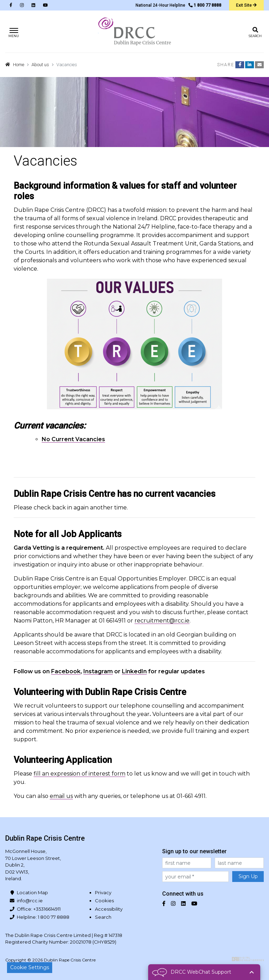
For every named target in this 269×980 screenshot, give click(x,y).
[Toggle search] (255, 32)
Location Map (32, 892)
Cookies (104, 901)
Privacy (103, 892)
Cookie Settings (30, 967)
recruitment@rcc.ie (162, 621)
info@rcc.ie (30, 901)
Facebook (66, 671)
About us (40, 65)
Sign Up (248, 876)
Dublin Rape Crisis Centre (134, 32)
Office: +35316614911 (39, 909)
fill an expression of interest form (80, 774)
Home (19, 65)
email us (61, 796)
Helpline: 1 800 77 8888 (43, 917)
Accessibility (109, 909)
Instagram (98, 671)
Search (103, 917)
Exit (246, 5)
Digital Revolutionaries (248, 959)
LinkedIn (134, 671)
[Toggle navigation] (14, 32)
